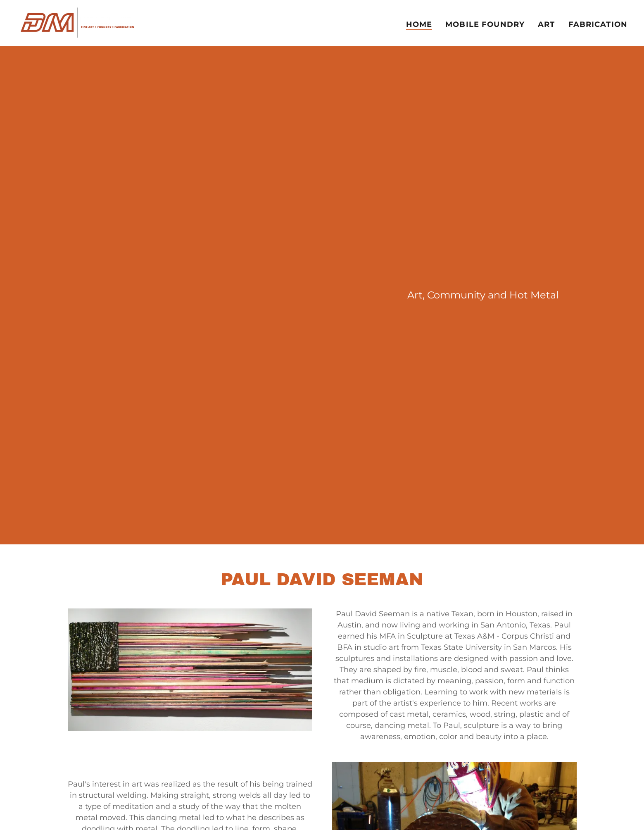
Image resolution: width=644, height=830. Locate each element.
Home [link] (419, 24)
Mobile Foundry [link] (485, 24)
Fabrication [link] (598, 24)
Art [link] (546, 24)
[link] (78, 23)
